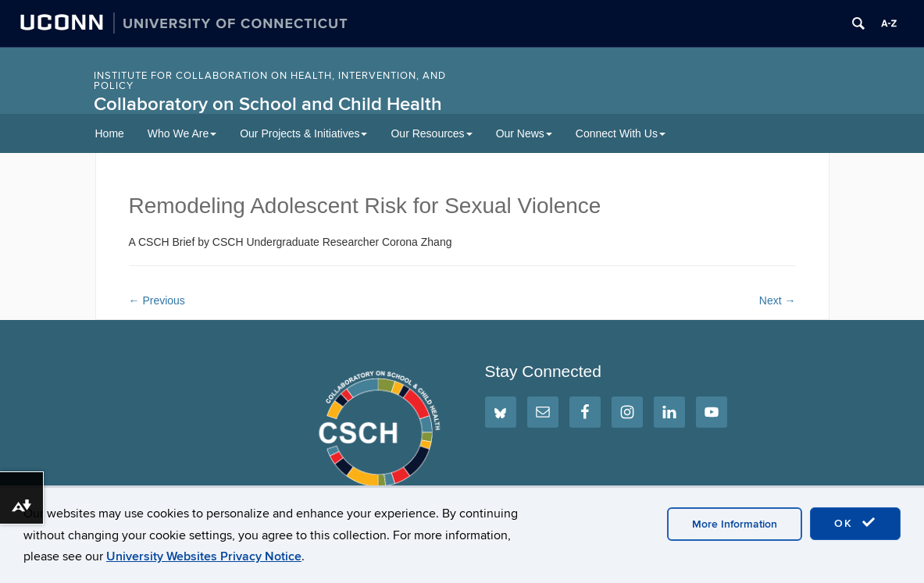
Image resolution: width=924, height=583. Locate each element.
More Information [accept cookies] (735, 524)
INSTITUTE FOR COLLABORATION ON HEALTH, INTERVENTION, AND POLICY (270, 81)
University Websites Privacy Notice (204, 556)
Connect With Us (621, 133)
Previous (157, 300)
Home (110, 133)
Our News (524, 133)
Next (778, 300)
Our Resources (431, 133)
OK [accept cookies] (855, 523)
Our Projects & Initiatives (303, 133)
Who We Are (182, 133)
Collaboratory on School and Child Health (268, 104)
